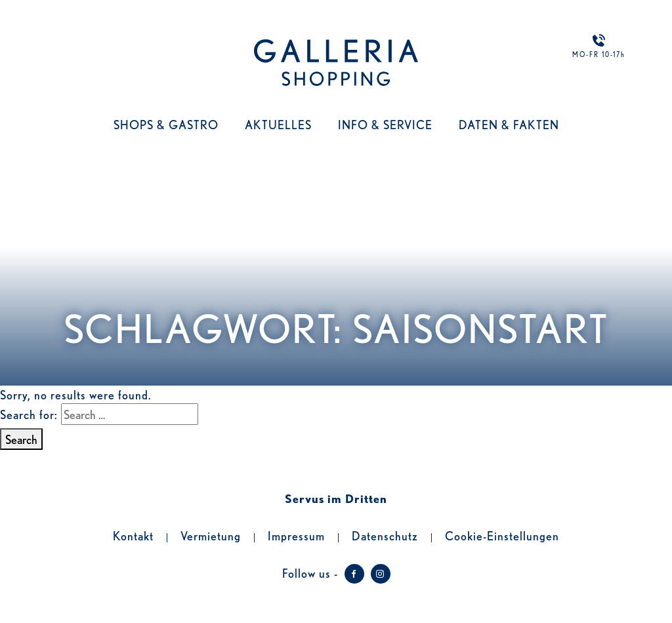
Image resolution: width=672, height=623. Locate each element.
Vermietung (211, 535)
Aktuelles (278, 124)
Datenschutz (385, 535)
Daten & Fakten (509, 124)
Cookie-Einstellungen (502, 535)
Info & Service (385, 124)
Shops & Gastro (166, 124)
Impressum (296, 535)
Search (21, 439)
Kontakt (133, 535)
